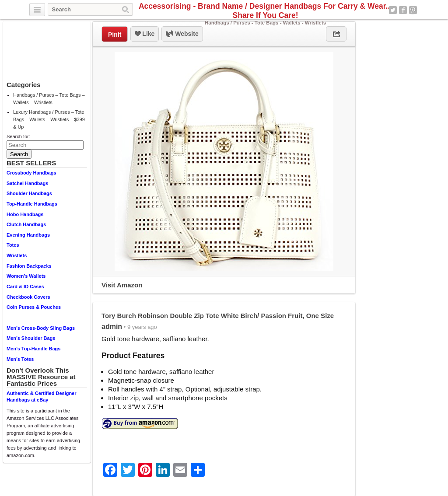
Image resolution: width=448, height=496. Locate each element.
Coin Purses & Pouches (34, 307)
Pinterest (413, 10)
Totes (13, 245)
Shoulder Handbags (29, 193)
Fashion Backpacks (29, 266)
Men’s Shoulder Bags (31, 338)
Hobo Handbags (25, 214)
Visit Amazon (122, 285)
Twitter (393, 10)
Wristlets (17, 255)
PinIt (115, 35)
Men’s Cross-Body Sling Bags (41, 328)
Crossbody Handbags (31, 173)
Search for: (18, 136)
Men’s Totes (20, 359)
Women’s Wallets (26, 276)
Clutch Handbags (26, 224)
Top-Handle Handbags (32, 204)
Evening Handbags (28, 235)
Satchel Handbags (27, 183)
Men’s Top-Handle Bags (33, 349)
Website (182, 34)
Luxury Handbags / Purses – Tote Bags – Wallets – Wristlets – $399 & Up (49, 119)
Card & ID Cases (25, 286)
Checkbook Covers (28, 297)
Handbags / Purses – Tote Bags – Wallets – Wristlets (49, 99)
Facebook (403, 10)
